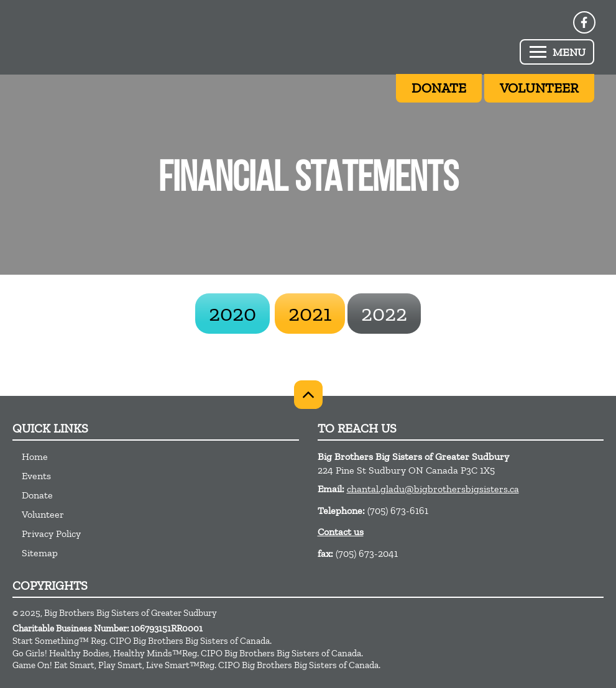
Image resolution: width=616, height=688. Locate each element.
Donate (37, 495)
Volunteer (43, 514)
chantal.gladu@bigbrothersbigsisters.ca (433, 489)
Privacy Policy (51, 534)
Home (35, 456)
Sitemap (40, 553)
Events (36, 476)
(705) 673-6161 (398, 511)
